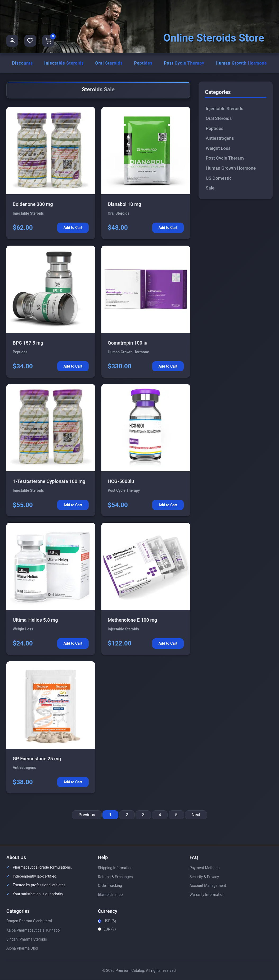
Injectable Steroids (64, 63)
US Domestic (219, 178)
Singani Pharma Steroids (27, 939)
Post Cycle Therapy (184, 63)
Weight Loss (218, 148)
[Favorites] (30, 41)
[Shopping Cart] (48, 41)
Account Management (208, 886)
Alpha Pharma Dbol (22, 949)
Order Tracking (110, 886)
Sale (210, 188)
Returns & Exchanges (115, 877)
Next (196, 815)
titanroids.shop (110, 895)
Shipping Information (115, 868)
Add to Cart (73, 228)
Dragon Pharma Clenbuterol (29, 921)
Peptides (143, 63)
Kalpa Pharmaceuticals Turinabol (33, 930)
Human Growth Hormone (241, 63)
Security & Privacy (204, 877)
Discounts (22, 63)
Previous (87, 815)
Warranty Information (207, 895)
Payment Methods (204, 868)
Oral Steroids (109, 63)
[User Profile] (12, 41)
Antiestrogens (220, 138)
